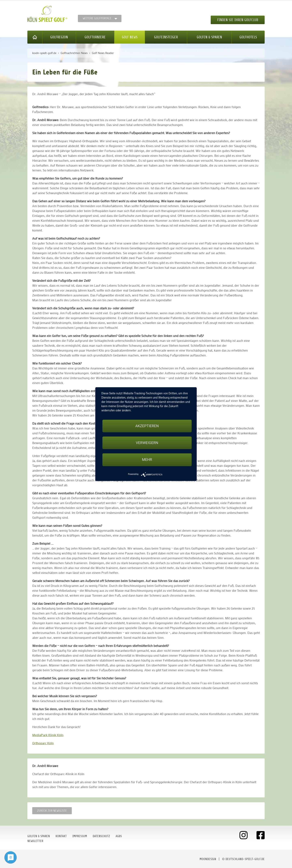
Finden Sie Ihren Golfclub (238, 20)
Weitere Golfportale (97, 18)
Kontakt (61, 836)
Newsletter (35, 841)
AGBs (119, 836)
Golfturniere (95, 37)
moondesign (208, 859)
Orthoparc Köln (43, 743)
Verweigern (147, 443)
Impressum (80, 836)
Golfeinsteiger (166, 37)
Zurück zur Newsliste (52, 811)
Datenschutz (101, 836)
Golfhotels (248, 37)
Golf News (130, 37)
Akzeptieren (147, 426)
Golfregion (59, 37)
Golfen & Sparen (209, 37)
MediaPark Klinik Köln (48, 735)
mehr (147, 460)
